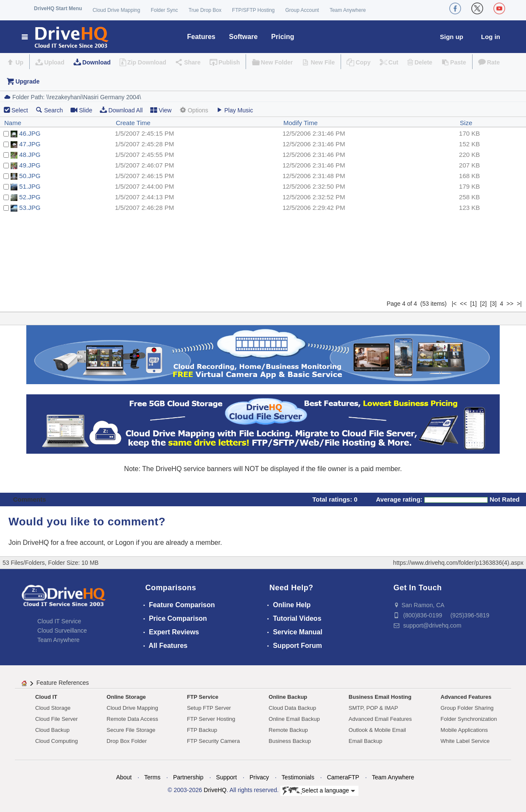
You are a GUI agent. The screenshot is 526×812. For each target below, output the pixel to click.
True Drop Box (205, 10)
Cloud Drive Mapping (116, 10)
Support (226, 777)
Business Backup (290, 741)
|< (454, 304)
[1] (473, 304)
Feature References (63, 683)
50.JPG (30, 176)
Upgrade (27, 81)
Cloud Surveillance (62, 631)
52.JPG (30, 197)
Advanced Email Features (380, 719)
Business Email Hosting (380, 697)
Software (243, 37)
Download (97, 62)
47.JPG (30, 144)
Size (466, 123)
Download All (121, 110)
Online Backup (288, 697)
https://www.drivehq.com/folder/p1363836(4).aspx (458, 563)
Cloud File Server (56, 719)
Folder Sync (164, 10)
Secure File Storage (131, 730)
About (124, 777)
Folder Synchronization (469, 719)
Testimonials (298, 777)
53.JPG (30, 208)
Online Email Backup (294, 719)
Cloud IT (46, 697)
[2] (484, 304)
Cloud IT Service (59, 621)
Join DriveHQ (30, 543)
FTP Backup (202, 730)
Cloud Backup (52, 730)
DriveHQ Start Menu (58, 8)
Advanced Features (466, 697)
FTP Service (203, 697)
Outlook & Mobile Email (377, 730)
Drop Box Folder (127, 741)
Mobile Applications (464, 730)
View (161, 110)
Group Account (302, 10)
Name (13, 123)
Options (193, 110)
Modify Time (301, 123)
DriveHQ (215, 790)
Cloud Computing (56, 741)
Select (20, 110)
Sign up (452, 37)
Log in (491, 37)
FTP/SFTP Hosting (253, 10)
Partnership (188, 777)
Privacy (259, 777)
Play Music (235, 110)
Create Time (133, 123)
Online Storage (126, 697)
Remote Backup (288, 730)
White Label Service (465, 741)
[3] (493, 304)
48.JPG (30, 155)
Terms (152, 777)
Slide (81, 110)
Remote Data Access (132, 719)
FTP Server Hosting (211, 719)
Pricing (283, 37)
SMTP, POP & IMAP (374, 708)
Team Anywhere (348, 10)
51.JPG (30, 186)
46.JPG (30, 133)
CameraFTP (343, 777)
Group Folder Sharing (467, 708)
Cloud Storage (53, 708)
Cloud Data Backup (292, 708)
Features (201, 37)
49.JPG (30, 165)
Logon (125, 543)
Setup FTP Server (209, 708)
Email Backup (365, 741)
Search (49, 110)
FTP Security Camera (214, 741)
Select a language (319, 791)
